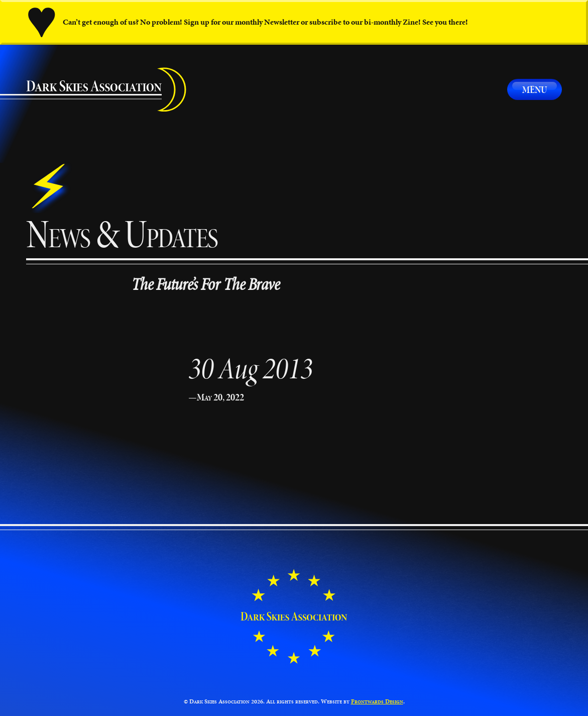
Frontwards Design (377, 701)
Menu (535, 89)
